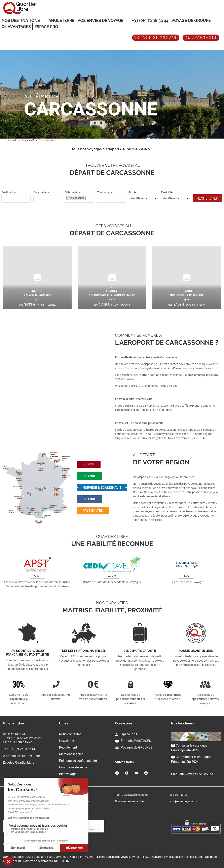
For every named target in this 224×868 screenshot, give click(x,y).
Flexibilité (176, 197)
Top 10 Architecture (73, 795)
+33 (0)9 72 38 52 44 (150, 20)
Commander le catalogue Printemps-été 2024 (191, 759)
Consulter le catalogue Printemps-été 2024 (189, 748)
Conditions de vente (73, 767)
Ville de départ (80, 197)
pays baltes (93, 511)
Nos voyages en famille (129, 801)
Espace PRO (126, 734)
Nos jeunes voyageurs (183, 801)
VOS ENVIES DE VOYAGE (101, 21)
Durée (144, 197)
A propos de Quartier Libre (21, 756)
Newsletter (67, 741)
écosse (89, 464)
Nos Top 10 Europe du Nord (23, 795)
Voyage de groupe (191, 20)
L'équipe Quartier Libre (19, 762)
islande (89, 499)
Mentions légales (71, 754)
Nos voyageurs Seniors (75, 801)
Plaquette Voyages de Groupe (192, 774)
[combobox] (16, 199)
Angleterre (61, 20)
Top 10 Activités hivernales (132, 795)
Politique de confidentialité (78, 761)
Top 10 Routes (178, 795)
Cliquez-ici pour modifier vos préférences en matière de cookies (42, 844)
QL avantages (201, 38)
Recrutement (68, 747)
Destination (16, 197)
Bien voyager (68, 774)
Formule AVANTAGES (133, 741)
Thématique (112, 197)
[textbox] (16, 198)
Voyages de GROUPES (134, 747)
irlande (89, 476)
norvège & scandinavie (102, 488)
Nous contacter (70, 734)
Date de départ (48, 197)
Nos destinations (21, 21)
